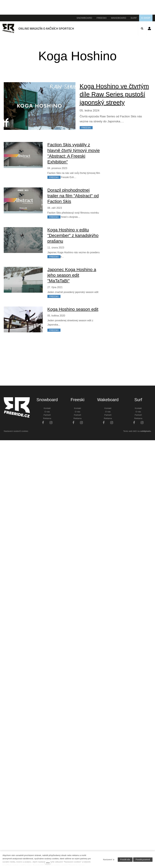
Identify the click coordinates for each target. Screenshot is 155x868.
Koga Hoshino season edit (73, 309)
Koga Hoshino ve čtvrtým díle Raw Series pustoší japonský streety (114, 94)
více (48, 863)
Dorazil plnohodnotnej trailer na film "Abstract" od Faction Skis (73, 196)
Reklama (47, 418)
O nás (47, 412)
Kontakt (47, 408)
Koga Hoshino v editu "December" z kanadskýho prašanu (73, 236)
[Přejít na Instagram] (51, 422)
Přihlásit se (149, 28)
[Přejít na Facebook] (43, 422)
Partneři (47, 415)
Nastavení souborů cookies (16, 431)
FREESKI (86, 128)
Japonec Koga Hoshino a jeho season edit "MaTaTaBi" (72, 275)
